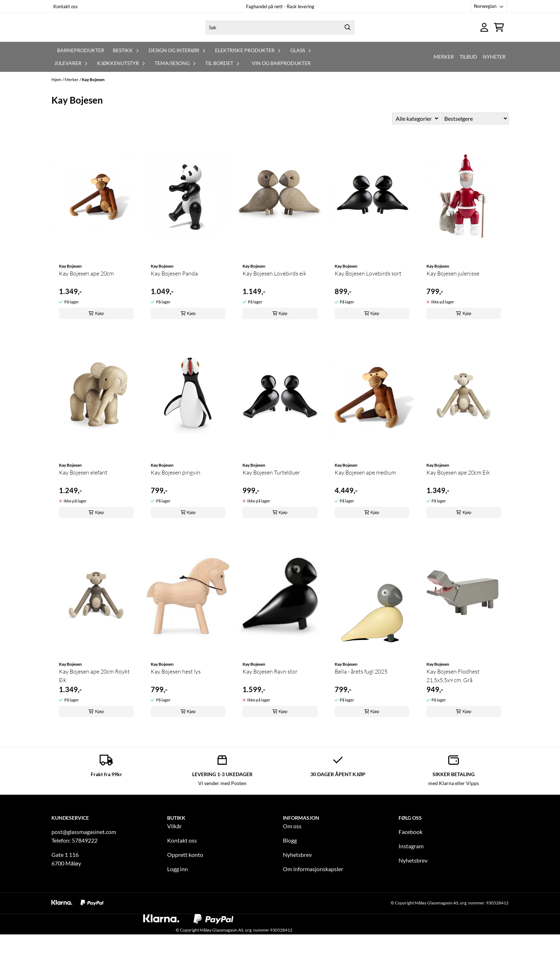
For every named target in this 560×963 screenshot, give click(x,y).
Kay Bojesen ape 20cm (86, 302)
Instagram (411, 875)
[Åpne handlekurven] (499, 42)
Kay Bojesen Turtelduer (271, 501)
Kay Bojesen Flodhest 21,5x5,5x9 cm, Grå (453, 704)
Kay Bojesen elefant (83, 501)
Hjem (56, 108)
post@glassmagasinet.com (84, 860)
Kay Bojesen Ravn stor (270, 700)
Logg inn (177, 897)
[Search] (347, 42)
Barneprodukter (81, 79)
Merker (444, 85)
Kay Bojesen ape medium (365, 501)
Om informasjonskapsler (313, 897)
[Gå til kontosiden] (484, 42)
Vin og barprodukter (281, 92)
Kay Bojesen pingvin (176, 501)
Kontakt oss (66, 6)
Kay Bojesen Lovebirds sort (368, 302)
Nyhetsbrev (297, 883)
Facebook (411, 860)
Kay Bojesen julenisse (453, 302)
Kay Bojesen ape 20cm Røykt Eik (94, 704)
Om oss (292, 855)
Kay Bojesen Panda (174, 302)
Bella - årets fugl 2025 (361, 700)
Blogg (290, 869)
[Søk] (280, 42)
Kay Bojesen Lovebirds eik (274, 302)
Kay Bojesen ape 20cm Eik (458, 501)
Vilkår (174, 855)
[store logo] (107, 42)
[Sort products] (475, 147)
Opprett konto (185, 883)
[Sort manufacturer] (416, 147)
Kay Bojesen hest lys (176, 700)
